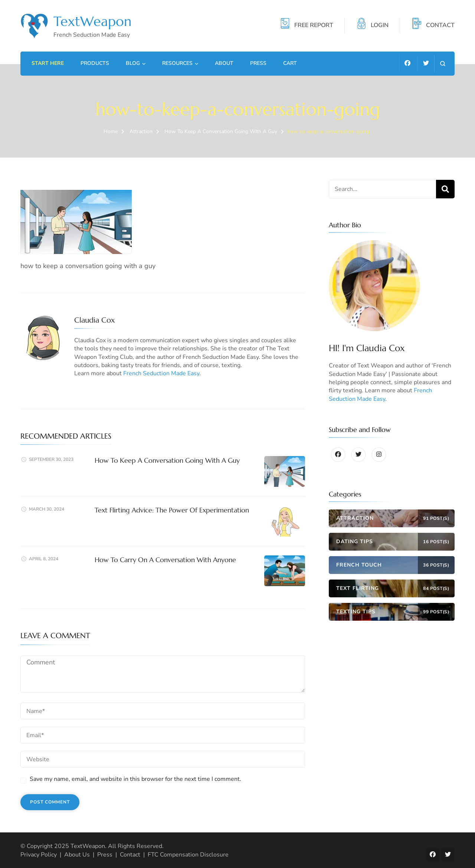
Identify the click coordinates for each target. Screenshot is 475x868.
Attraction (141, 131)
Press (258, 63)
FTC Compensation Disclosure (188, 855)
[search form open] (443, 64)
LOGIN (380, 26)
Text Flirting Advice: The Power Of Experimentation (172, 510)
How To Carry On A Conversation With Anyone (165, 560)
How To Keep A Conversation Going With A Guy (167, 460)
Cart (290, 63)
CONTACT (440, 26)
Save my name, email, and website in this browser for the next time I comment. (135, 779)
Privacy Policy (39, 855)
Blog (133, 63)
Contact (130, 855)
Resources (177, 63)
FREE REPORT (314, 26)
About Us (77, 855)
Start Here (48, 63)
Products (95, 63)
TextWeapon (92, 21)
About (224, 63)
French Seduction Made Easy (161, 373)
